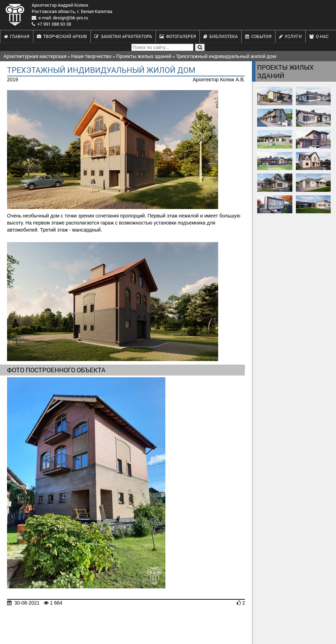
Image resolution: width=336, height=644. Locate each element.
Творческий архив (62, 36)
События (258, 36)
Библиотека (221, 36)
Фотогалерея (178, 36)
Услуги (290, 36)
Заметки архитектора (123, 36)
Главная (17, 36)
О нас (319, 36)
